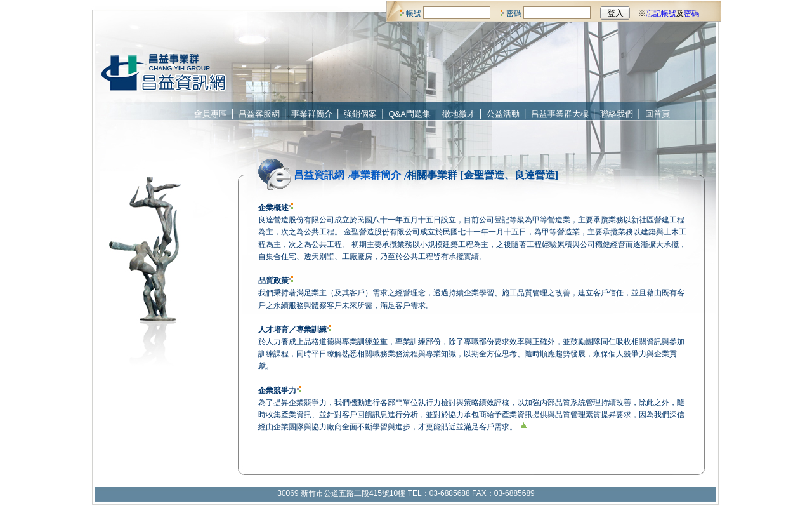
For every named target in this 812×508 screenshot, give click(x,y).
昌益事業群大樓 (560, 114)
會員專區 (211, 114)
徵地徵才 (459, 114)
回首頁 (658, 114)
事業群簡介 (312, 114)
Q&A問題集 (410, 114)
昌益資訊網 (319, 175)
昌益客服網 (259, 114)
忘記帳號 (661, 13)
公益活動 (503, 114)
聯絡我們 (617, 114)
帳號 (414, 13)
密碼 (514, 13)
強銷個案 (360, 114)
